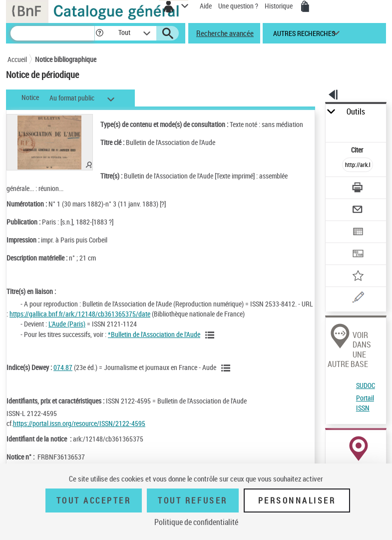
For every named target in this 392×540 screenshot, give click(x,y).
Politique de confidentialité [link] (196, 522)
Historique (279, 6)
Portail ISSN (365, 403)
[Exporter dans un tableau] (358, 233)
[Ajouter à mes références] (358, 277)
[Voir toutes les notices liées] (211, 335)
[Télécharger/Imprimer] (358, 189)
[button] (100, 33)
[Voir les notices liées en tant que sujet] (227, 368)
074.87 (63, 367)
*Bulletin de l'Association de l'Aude (154, 334)
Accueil (17, 59)
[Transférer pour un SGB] (358, 255)
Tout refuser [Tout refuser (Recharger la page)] (193, 500)
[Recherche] (52, 33)
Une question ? (238, 6)
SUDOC (366, 385)
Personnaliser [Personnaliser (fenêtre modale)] (297, 500)
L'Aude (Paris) (67, 324)
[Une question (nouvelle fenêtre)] (358, 299)
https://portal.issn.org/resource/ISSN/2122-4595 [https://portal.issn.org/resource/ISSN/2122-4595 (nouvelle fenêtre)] (79, 423)
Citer (358, 150)
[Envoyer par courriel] (358, 211)
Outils (356, 112)
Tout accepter (94, 500)
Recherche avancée (225, 33)
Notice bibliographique (66, 59)
